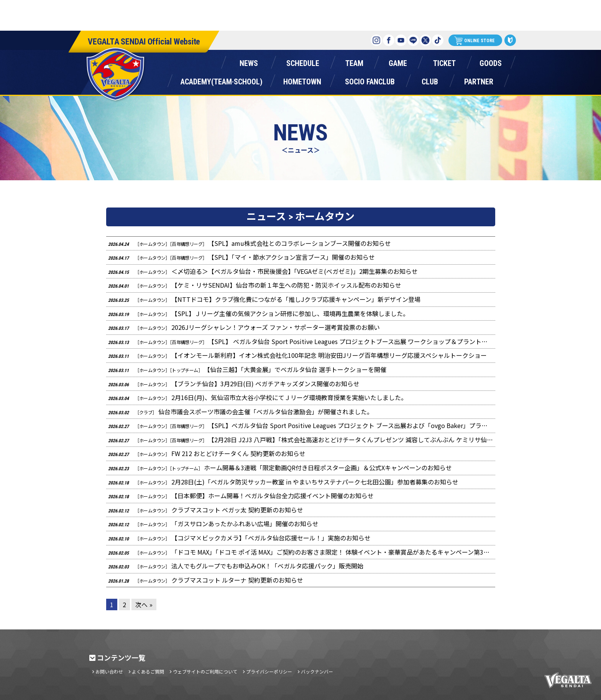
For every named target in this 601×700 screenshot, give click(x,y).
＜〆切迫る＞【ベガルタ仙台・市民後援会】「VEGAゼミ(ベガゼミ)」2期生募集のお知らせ (263, 271)
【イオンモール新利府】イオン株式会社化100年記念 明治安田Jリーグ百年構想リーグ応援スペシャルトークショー (297, 355)
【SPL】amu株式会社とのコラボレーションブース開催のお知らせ (250, 243)
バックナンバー (317, 672)
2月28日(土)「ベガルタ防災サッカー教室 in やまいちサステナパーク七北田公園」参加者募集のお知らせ (283, 482)
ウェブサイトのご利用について (205, 672)
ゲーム (398, 62)
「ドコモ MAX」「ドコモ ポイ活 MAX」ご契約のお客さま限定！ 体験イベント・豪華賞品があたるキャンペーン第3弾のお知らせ (302, 552)
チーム (354, 62)
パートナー (479, 80)
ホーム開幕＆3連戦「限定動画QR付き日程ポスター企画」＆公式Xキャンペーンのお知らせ (280, 468)
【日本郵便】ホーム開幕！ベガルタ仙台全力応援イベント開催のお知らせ (241, 496)
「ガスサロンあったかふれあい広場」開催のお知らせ (213, 524)
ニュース (249, 62)
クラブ (430, 80)
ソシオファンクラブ (370, 80)
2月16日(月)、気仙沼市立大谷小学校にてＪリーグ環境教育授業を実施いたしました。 (258, 397)
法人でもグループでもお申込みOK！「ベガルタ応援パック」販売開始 (236, 566)
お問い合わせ (109, 672)
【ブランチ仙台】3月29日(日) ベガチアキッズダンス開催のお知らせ (234, 384)
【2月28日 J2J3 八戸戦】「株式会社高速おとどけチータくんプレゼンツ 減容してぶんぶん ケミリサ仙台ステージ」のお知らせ (302, 440)
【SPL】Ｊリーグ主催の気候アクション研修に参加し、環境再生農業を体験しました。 (259, 313)
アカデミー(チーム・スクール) (221, 80)
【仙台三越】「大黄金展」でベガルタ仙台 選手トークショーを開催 (247, 369)
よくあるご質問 (148, 672)
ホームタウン (302, 80)
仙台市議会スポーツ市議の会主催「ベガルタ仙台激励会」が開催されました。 (241, 412)
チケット (444, 62)
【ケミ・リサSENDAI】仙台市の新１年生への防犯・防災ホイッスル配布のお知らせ (255, 285)
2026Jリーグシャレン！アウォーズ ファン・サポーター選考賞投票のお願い (244, 327)
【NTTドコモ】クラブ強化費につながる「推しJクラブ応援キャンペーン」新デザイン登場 (264, 299)
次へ (141, 604)
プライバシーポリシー (269, 672)
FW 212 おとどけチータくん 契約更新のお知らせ (207, 453)
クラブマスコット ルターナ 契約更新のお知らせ (206, 580)
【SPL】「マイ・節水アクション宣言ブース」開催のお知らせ (242, 257)
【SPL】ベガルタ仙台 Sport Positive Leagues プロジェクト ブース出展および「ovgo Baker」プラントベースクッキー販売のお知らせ (302, 425)
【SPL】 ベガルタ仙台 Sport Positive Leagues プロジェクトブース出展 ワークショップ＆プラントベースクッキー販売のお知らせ (302, 341)
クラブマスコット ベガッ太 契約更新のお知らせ (206, 510)
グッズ (491, 62)
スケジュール (303, 62)
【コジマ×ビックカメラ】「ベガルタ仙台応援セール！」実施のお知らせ (239, 538)
